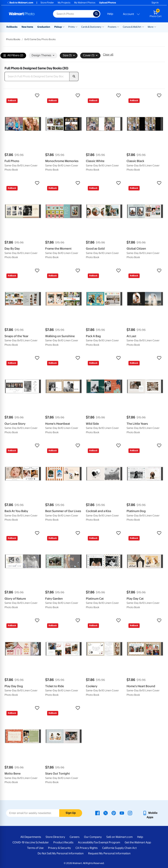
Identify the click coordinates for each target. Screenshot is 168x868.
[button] (23, 96)
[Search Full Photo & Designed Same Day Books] (37, 77)
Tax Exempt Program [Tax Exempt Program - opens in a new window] (107, 842)
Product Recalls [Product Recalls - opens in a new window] (63, 842)
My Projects (64, 3)
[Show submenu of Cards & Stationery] (103, 27)
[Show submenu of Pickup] (64, 27)
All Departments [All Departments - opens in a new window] (31, 837)
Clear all (108, 55)
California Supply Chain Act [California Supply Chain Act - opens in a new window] (119, 848)
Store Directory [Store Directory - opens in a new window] (55, 837)
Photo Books (13, 39)
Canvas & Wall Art (132, 27)
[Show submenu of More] (155, 27)
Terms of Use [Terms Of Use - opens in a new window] (35, 848)
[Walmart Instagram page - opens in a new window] (130, 813)
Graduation (44, 27)
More (151, 27)
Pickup (58, 27)
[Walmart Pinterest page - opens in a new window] (114, 813)
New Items (27, 27)
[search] (74, 77)
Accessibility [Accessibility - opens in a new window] (86, 842)
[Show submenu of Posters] (118, 27)
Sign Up (71, 813)
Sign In (155, 3)
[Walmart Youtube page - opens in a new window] (122, 813)
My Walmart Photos (85, 3)
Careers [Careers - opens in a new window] (75, 837)
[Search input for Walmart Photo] (73, 14)
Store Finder (47, 3)
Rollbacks (12, 27)
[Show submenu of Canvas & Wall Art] (143, 27)
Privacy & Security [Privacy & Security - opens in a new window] (59, 848)
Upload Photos (108, 3)
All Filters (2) (13, 56)
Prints (72, 27)
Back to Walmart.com (20, 3)
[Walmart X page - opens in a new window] (106, 813)
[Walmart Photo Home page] (27, 14)
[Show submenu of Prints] (76, 27)
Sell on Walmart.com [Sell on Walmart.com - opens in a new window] (119, 837)
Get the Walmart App (138, 842)
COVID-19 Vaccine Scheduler (31, 842)
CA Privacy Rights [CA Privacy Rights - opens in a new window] (87, 848)
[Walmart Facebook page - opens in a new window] (97, 813)
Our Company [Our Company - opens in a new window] (93, 837)
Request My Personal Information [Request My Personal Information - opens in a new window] (109, 853)
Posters (112, 27)
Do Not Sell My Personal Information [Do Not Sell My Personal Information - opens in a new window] (61, 853)
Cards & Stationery (91, 27)
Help (110, 14)
